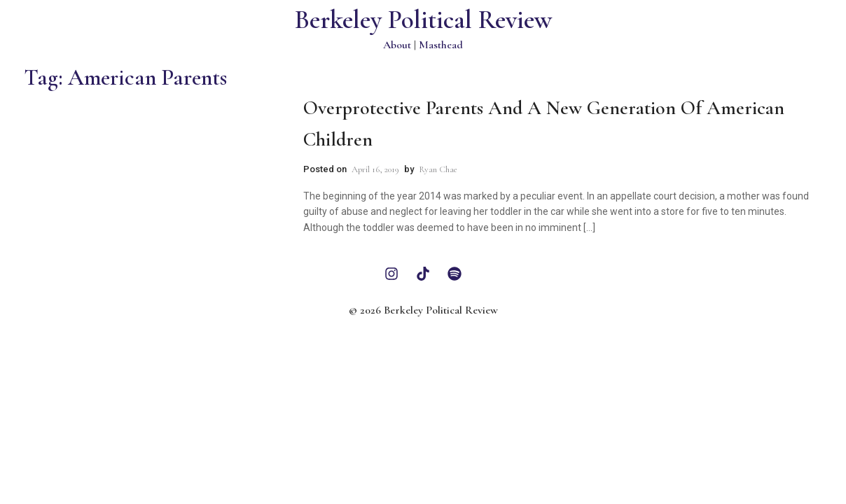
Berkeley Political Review (423, 20)
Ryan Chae (438, 169)
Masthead (441, 45)
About (397, 45)
